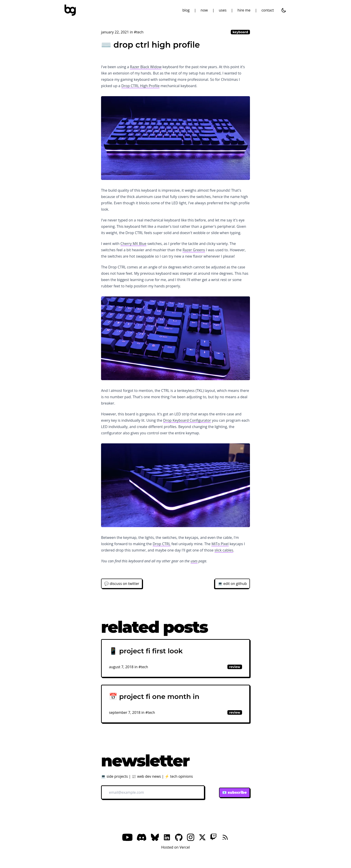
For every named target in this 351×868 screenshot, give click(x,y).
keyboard (240, 32)
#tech (139, 32)
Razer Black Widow (146, 67)
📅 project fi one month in (154, 697)
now (204, 10)
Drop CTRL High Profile (141, 86)
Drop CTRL (162, 544)
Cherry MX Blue (133, 244)
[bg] (70, 10)
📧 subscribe (234, 792)
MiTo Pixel (220, 544)
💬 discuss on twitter (122, 584)
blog (186, 10)
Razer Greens (194, 250)
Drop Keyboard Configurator (187, 420)
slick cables (224, 550)
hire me (244, 10)
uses (223, 10)
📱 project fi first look (146, 651)
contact (268, 10)
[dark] (284, 10)
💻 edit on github (232, 584)
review (235, 667)
